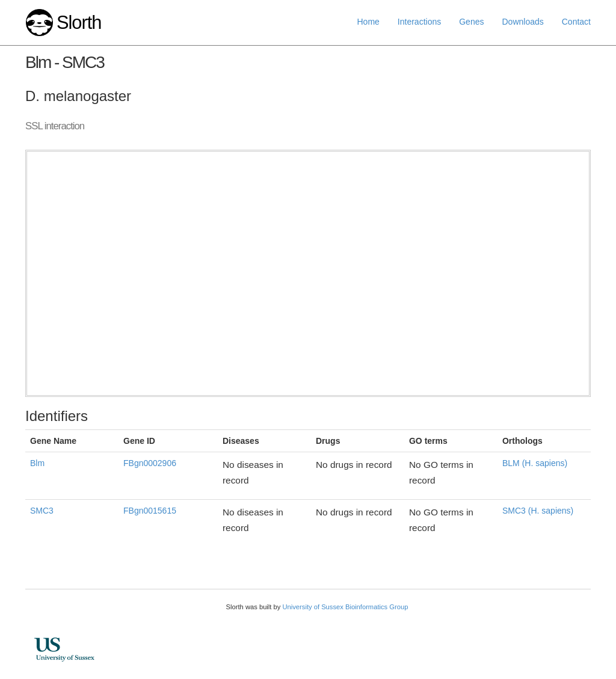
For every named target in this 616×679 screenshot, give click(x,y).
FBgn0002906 (150, 463)
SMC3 (42, 511)
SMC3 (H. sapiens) (538, 511)
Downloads (522, 22)
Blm (37, 463)
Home (368, 22)
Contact (576, 22)
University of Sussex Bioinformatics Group (345, 607)
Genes (471, 22)
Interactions (419, 22)
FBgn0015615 (150, 511)
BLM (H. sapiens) (535, 463)
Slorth (79, 23)
